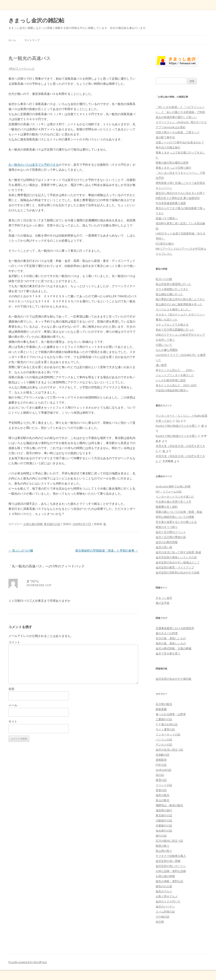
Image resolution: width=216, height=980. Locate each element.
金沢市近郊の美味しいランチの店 (176, 557)
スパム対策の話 (165, 911)
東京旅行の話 (52, 524)
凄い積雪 (161, 365)
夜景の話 (161, 780)
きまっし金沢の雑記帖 (36, 20)
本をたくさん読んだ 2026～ (175, 370)
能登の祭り (163, 846)
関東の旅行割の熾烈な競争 (172, 163)
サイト (13, 721)
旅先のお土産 (164, 886)
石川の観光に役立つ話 (169, 841)
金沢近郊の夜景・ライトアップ (175, 567)
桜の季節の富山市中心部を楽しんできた (180, 299)
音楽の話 (161, 790)
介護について (164, 345)
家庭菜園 (161, 709)
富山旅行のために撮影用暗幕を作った (179, 304)
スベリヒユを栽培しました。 (173, 309)
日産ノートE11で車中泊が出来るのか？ (180, 142)
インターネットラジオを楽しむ (175, 497)
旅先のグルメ (164, 891)
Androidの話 (163, 770)
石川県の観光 (164, 704)
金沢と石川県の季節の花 (171, 537)
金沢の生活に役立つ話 (169, 750)
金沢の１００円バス (168, 901)
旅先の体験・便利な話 (169, 881)
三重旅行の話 (164, 719)
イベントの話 (164, 785)
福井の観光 (163, 795)
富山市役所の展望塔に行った (173, 284)
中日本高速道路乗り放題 (171, 203)
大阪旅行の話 (164, 820)
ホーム (12, 40)
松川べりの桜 (164, 279)
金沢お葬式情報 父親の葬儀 (173, 648)
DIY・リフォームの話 (169, 491)
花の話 (160, 775)
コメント (14, 642)
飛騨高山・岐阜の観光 (169, 805)
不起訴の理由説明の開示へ (172, 390)
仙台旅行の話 (164, 831)
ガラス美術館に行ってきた (172, 289)
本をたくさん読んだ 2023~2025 (176, 385)
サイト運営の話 (165, 729)
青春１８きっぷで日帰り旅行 (173, 168)
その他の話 (163, 917)
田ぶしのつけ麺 (21, 550)
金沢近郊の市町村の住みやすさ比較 (178, 572)
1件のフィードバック (22, 69)
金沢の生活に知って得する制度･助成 (178, 552)
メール (13, 705)
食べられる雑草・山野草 (171, 714)
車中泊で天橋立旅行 (168, 147)
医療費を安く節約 (167, 507)
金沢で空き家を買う (168, 653)
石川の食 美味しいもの (171, 638)
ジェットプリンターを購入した (175, 375)
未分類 (160, 922)
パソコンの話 (164, 739)
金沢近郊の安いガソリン (171, 866)
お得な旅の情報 (33, 524)
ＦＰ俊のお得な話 (167, 724)
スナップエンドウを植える (172, 324)
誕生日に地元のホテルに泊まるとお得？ (180, 193)
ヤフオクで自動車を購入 (171, 856)
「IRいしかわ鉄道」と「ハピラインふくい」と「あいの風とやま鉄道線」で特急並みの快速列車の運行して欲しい (180, 112)
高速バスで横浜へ (167, 218)
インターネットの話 (168, 734)
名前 (11, 689)
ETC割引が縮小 (165, 244)
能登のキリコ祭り (167, 527)
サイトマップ (32, 40)
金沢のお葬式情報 (167, 542)
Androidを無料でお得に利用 (173, 486)
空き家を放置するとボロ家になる (176, 522)
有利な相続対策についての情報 (175, 517)
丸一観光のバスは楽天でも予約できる (34, 165)
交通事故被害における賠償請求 (175, 628)
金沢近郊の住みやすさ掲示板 (173, 679)
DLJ (178, 421)
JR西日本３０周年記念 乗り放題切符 (178, 198)
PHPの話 (161, 765)
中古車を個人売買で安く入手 (173, 502)
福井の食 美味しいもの (171, 643)
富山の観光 (163, 800)
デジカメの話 (164, 744)
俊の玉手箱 (163, 603)
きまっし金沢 (164, 598)
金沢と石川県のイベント (171, 532)
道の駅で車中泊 (165, 137)
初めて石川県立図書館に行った (175, 330)
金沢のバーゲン (165, 906)
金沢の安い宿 (164, 547)
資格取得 (161, 760)
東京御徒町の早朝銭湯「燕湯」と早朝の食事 (107, 550)
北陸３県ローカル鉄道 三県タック (178, 132)
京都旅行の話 (164, 825)
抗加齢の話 (163, 755)
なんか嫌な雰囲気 (167, 350)
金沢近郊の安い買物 (168, 861)
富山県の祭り (164, 851)
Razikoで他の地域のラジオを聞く (176, 426)
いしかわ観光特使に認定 (171, 380)
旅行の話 (161, 836)
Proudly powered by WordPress (28, 962)
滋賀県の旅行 (164, 810)
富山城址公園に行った (169, 294)
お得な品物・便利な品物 (171, 871)
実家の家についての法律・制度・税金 (179, 512)
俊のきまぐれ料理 (167, 633)
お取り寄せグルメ (167, 896)
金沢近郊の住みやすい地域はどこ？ (178, 562)
